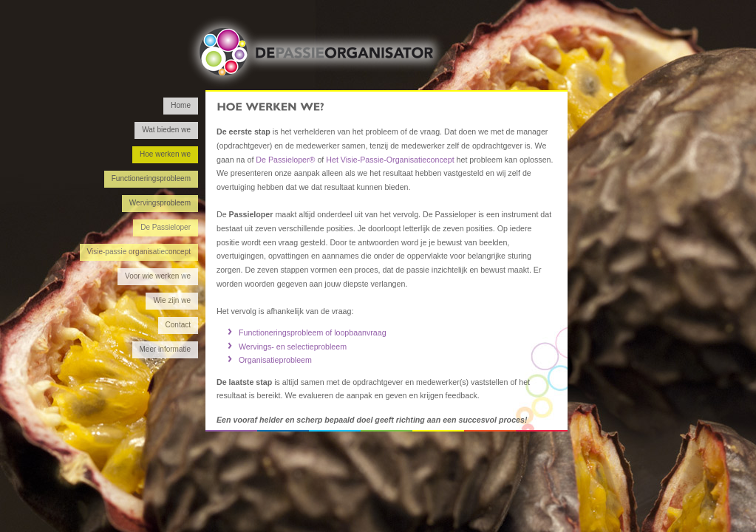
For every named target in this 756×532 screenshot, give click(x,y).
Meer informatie (165, 349)
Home (181, 105)
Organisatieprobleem (275, 360)
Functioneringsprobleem (151, 178)
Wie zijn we (172, 300)
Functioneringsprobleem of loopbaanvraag (313, 332)
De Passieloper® (285, 160)
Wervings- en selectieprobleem (293, 347)
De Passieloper (166, 227)
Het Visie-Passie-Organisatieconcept (390, 160)
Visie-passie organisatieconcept (139, 252)
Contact (178, 325)
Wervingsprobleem (160, 203)
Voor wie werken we (158, 276)
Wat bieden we (166, 130)
